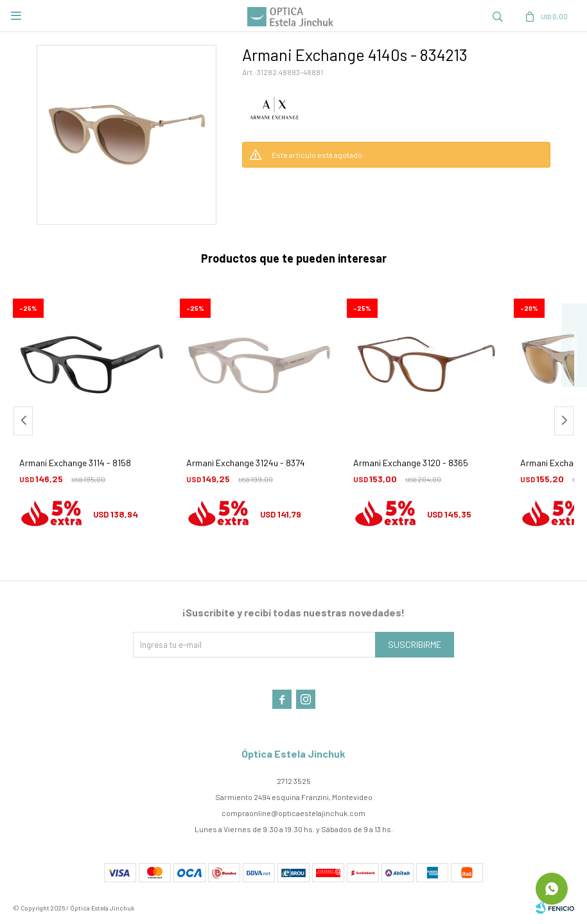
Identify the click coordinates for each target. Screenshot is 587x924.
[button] (498, 16)
